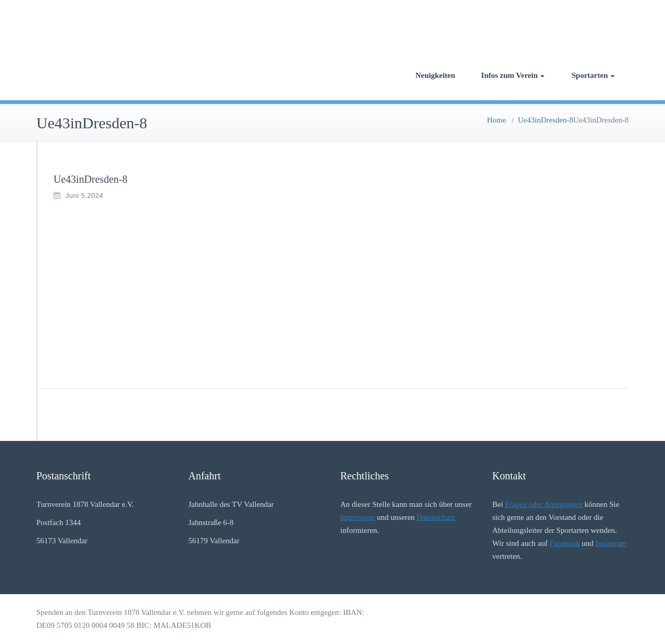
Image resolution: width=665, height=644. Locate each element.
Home (496, 120)
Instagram (611, 543)
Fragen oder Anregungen (544, 504)
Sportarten (593, 75)
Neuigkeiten (435, 75)
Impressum (358, 517)
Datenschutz (436, 517)
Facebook (565, 543)
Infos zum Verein (513, 75)
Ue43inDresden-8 (546, 120)
